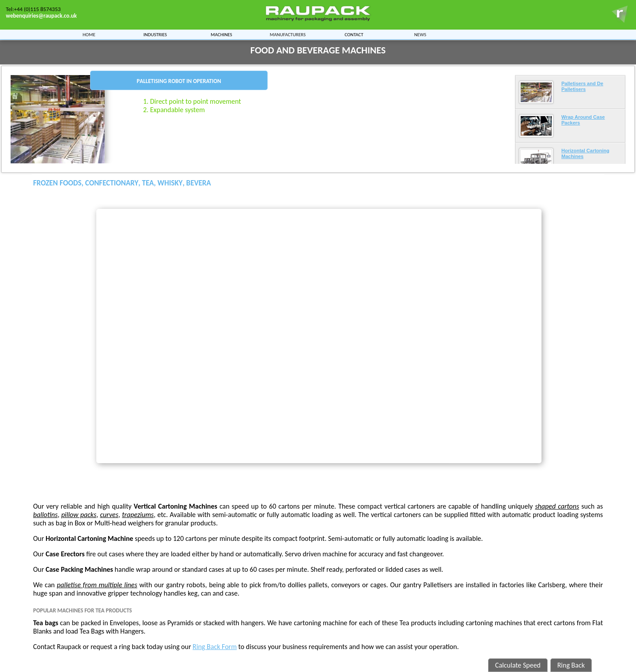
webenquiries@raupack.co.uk (41, 16)
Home (89, 34)
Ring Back (571, 665)
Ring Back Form (215, 647)
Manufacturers (288, 34)
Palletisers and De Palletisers (582, 86)
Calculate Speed (518, 665)
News (420, 34)
